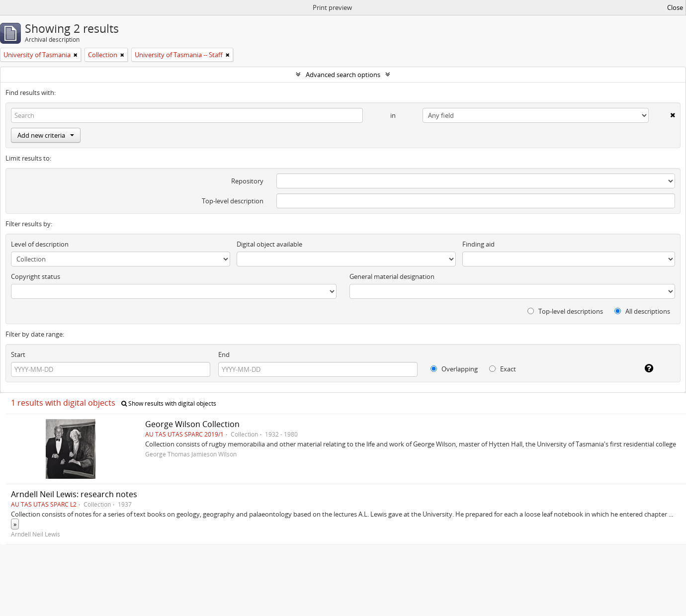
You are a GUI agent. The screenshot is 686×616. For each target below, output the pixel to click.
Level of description (40, 244)
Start (18, 354)
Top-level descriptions (565, 311)
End (224, 354)
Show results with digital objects (169, 403)
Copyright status (36, 276)
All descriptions (642, 311)
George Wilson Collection (192, 424)
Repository (247, 181)
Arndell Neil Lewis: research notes (74, 494)
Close (675, 7)
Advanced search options (343, 75)
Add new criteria (46, 135)
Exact (503, 369)
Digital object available (269, 244)
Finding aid (478, 244)
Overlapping (454, 369)
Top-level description (233, 201)
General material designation (392, 276)
